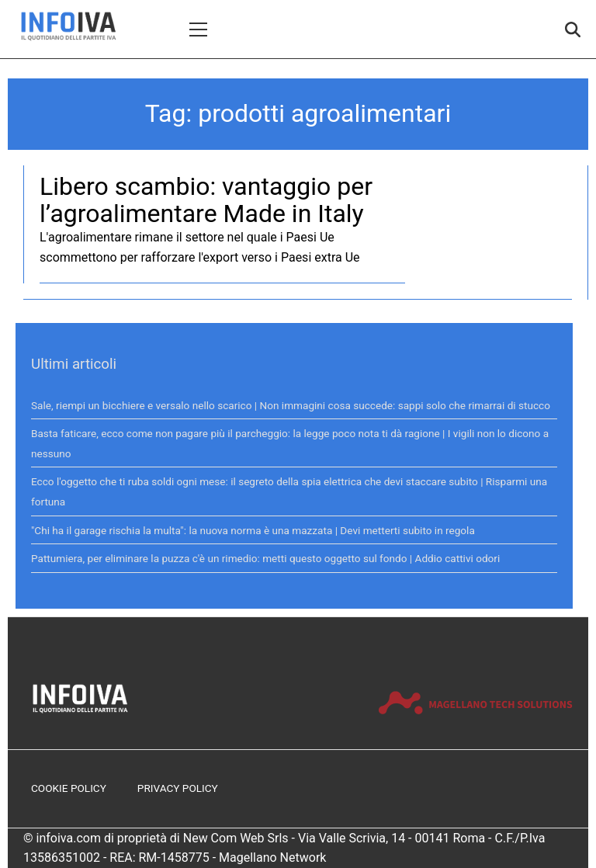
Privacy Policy (178, 788)
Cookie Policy (69, 788)
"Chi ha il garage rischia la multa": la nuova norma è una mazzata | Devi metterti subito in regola (253, 530)
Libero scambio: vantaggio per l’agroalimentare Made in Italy (206, 200)
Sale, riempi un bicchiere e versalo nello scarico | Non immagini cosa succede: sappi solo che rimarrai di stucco (291, 405)
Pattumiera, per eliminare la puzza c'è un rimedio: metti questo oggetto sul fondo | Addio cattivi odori (265, 558)
